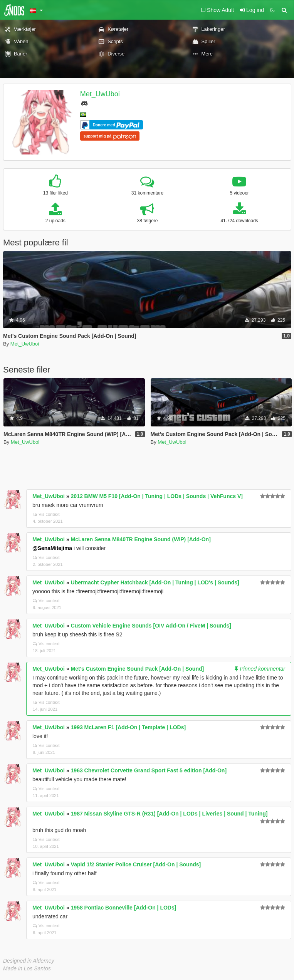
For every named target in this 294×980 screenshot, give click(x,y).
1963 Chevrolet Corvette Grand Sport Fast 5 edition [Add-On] (149, 770)
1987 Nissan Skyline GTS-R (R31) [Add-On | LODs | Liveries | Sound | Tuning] (169, 814)
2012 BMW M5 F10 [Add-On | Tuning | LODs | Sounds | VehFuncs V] (157, 496)
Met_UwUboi (100, 94)
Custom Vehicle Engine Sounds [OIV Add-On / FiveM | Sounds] (151, 626)
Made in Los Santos (27, 968)
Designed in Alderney (29, 961)
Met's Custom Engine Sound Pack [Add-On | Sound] (138, 669)
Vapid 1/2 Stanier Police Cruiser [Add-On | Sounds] (136, 864)
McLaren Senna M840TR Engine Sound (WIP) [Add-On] (141, 539)
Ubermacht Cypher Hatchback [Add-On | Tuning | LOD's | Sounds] (155, 582)
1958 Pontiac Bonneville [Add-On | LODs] (124, 908)
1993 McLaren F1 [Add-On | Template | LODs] (129, 727)
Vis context (46, 514)
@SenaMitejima (52, 548)
